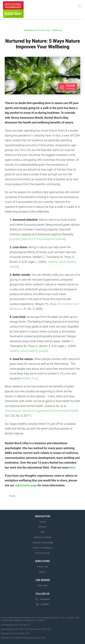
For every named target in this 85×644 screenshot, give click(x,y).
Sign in (43, 572)
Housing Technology (42, 542)
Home (42, 522)
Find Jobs (42, 585)
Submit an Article (43, 537)
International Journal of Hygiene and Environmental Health (42, 411)
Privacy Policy (43, 553)
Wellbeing (57, 30)
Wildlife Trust (30, 378)
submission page (26, 485)
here (72, 467)
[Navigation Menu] (79, 6)
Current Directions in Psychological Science (38, 239)
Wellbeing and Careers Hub (37, 30)
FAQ (42, 532)
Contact (42, 527)
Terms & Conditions (42, 548)
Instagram (45, 599)
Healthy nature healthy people (28, 351)
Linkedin (45, 604)
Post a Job (43, 567)
